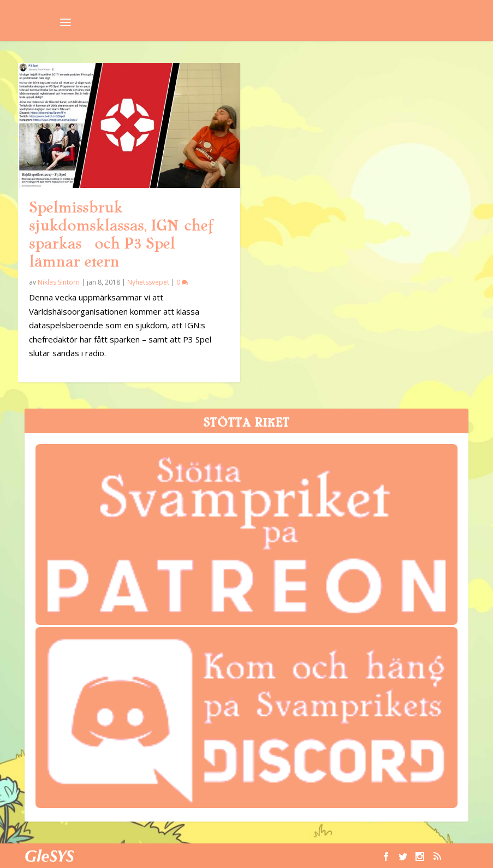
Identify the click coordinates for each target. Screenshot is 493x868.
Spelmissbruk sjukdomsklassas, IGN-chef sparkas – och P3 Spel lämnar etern (121, 235)
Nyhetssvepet (148, 282)
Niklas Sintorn (59, 282)
